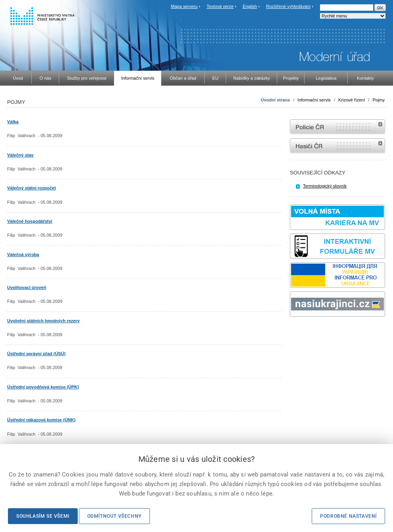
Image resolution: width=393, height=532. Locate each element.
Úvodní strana (275, 100)
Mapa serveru (184, 6)
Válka (13, 122)
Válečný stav (20, 155)
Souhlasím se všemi (43, 516)
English (250, 6)
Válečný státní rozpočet (32, 188)
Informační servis (314, 100)
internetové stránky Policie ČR (337, 127)
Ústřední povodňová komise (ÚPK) (43, 387)
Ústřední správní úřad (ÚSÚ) (36, 354)
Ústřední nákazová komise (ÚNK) (41, 420)
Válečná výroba (23, 255)
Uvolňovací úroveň (27, 287)
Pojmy (379, 100)
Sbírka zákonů (291, 332)
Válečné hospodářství (30, 221)
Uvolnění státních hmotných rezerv (43, 321)
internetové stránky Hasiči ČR (337, 146)
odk (294, 332)
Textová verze (220, 6)
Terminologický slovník (325, 186)
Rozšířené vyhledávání (288, 6)
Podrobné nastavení (348, 516)
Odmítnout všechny (114, 516)
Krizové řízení (352, 100)
